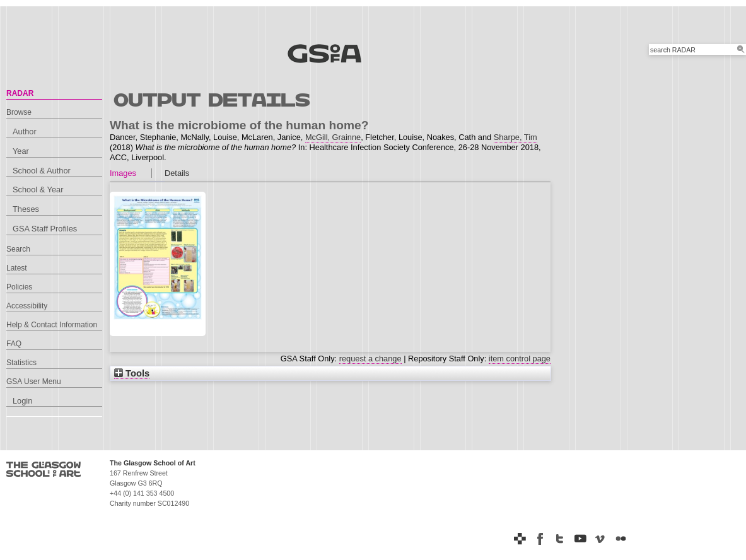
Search (18, 249)
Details (177, 173)
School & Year (38, 190)
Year (21, 151)
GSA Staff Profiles (45, 229)
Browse (19, 112)
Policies (19, 287)
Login (22, 401)
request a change (370, 359)
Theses (26, 209)
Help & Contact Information (52, 325)
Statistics (21, 363)
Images (123, 173)
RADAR (20, 93)
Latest (17, 268)
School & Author (42, 171)
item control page (520, 359)
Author (25, 131)
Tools (132, 373)
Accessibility (27, 306)
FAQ (14, 344)
